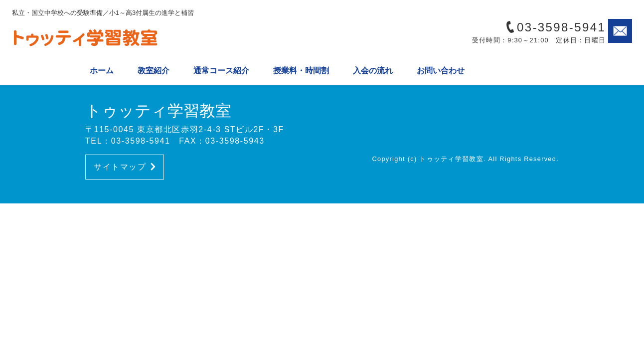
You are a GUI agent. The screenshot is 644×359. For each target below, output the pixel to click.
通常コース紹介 (221, 71)
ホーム (102, 71)
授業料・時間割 (301, 71)
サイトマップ (125, 167)
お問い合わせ (441, 71)
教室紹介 (154, 71)
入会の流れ (373, 71)
